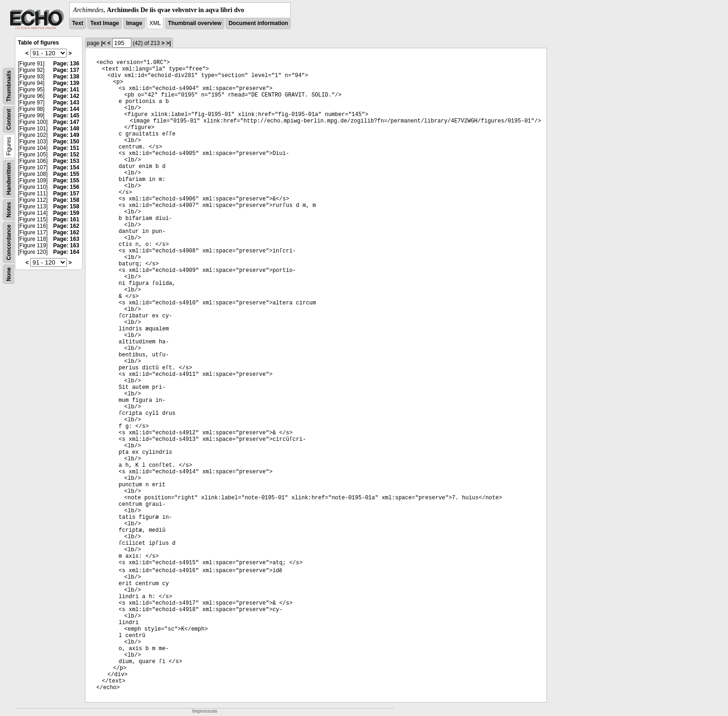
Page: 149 (66, 135)
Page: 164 (66, 252)
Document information (258, 23)
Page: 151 (66, 148)
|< (104, 43)
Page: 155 (66, 174)
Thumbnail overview (195, 23)
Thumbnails (9, 86)
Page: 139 (66, 83)
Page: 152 (66, 155)
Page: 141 (66, 90)
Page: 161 (66, 219)
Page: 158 (66, 200)
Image (134, 23)
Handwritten (9, 179)
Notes (9, 210)
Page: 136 (66, 64)
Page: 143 (66, 103)
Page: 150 (66, 142)
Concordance (9, 242)
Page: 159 (66, 213)
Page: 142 (66, 96)
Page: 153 (66, 161)
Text (78, 23)
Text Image (104, 23)
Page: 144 (66, 109)
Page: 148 (66, 129)
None (9, 274)
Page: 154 (66, 168)
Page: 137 (66, 70)
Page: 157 (66, 194)
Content (9, 119)
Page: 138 (66, 77)
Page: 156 (66, 187)
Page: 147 (66, 122)
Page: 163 (66, 239)
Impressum (205, 711)
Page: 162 (66, 226)
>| (169, 43)
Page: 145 (66, 116)
